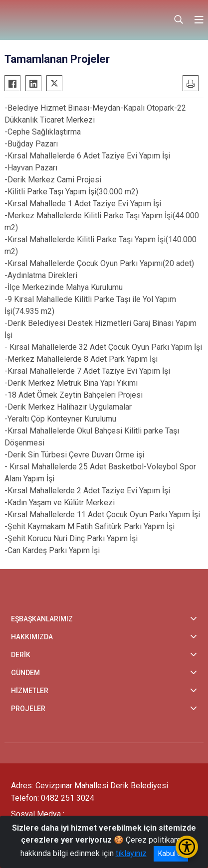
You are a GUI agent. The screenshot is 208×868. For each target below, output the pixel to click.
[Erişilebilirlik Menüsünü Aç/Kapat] (187, 847)
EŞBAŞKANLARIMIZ (42, 619)
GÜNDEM (25, 673)
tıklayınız (131, 853)
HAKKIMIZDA (32, 637)
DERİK (21, 655)
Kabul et (171, 854)
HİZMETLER (30, 691)
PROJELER (28, 709)
